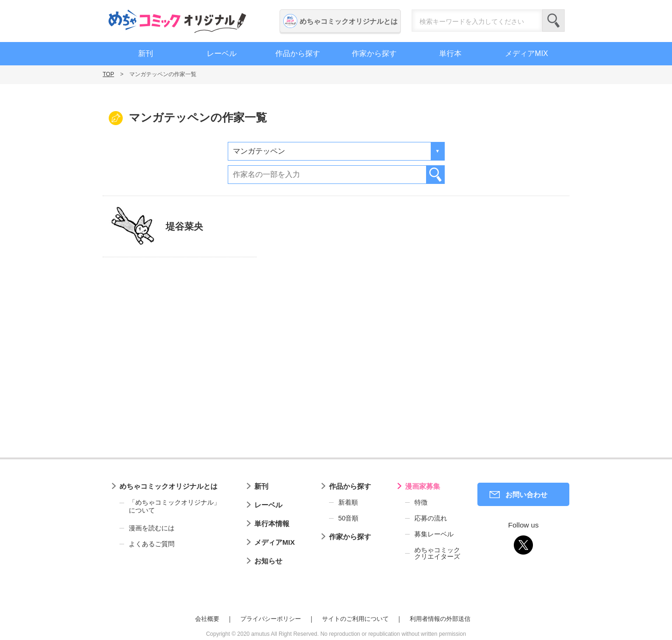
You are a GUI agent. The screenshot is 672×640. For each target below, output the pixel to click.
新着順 (348, 502)
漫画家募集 (423, 486)
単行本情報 (272, 524)
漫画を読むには (152, 528)
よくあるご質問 (152, 544)
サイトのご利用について (355, 619)
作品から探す (298, 53)
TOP (108, 74)
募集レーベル (434, 534)
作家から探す (374, 53)
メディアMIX (526, 53)
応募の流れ (431, 518)
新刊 (146, 53)
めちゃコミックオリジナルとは (349, 21)
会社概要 (207, 619)
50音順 (349, 518)
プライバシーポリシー (271, 619)
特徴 (421, 502)
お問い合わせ (526, 495)
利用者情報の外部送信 (440, 619)
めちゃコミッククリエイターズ (437, 553)
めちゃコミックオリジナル (177, 21)
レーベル (222, 53)
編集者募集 (612, 313)
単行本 (450, 53)
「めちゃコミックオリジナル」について (170, 506)
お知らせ (268, 561)
